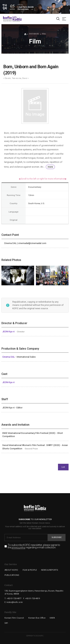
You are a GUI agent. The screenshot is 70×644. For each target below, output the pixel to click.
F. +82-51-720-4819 (31, 598)
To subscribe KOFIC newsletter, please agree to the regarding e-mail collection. (34, 546)
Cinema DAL (9, 357)
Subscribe (57, 537)
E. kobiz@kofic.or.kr (14, 602)
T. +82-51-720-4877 (13, 598)
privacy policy (18, 548)
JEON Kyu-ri (9, 332)
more (50, 167)
